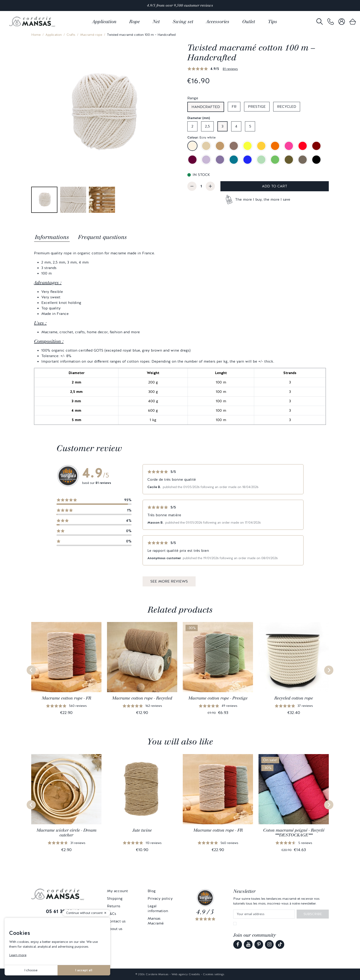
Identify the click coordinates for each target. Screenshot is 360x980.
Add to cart (275, 186)
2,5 (207, 126)
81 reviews (230, 69)
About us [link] (115, 929)
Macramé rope (91, 35)
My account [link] (117, 891)
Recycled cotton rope (294, 698)
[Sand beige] (206, 146)
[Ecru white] (192, 146)
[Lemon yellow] (247, 146)
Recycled (287, 107)
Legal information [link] (158, 908)
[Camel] (220, 146)
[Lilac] (206, 160)
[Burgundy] (316, 146)
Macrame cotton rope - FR (66, 698)
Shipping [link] (115, 898)
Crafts (71, 35)
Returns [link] (114, 906)
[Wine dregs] (192, 160)
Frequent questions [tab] (102, 237)
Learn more (18, 955)
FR (234, 107)
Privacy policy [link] (160, 898)
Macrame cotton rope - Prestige (218, 698)
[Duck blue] (234, 160)
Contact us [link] (116, 921)
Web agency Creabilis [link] (186, 974)
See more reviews (169, 581)
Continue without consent (84, 913)
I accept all (84, 970)
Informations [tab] (52, 237)
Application (54, 35)
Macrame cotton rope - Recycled (142, 698)
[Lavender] (220, 160)
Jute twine (142, 830)
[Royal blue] (247, 160)
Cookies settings (214, 974)
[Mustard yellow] (261, 146)
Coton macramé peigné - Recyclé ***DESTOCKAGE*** (294, 833)
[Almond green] (261, 160)
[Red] (303, 146)
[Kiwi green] (275, 160)
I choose (31, 970)
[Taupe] (234, 146)
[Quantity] (201, 186)
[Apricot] (275, 146)
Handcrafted (206, 107)
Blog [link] (152, 891)
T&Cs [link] (112, 914)
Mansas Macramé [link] (156, 921)
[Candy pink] (289, 146)
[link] (331, 22)
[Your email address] (264, 914)
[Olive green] (289, 160)
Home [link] (36, 35)
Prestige (257, 107)
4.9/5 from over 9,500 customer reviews (180, 5)
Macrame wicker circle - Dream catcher (66, 833)
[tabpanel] (180, 338)
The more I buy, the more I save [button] (263, 199)
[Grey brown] (303, 160)
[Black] (316, 160)
